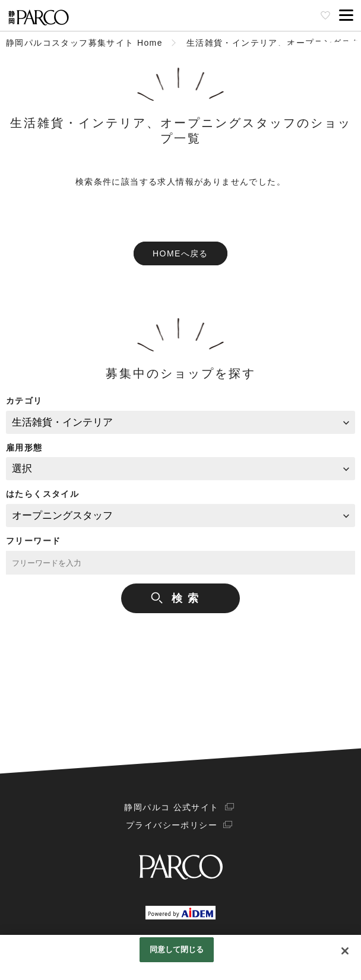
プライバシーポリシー (172, 825)
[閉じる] (345, 951)
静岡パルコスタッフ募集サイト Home (84, 43)
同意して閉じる (177, 949)
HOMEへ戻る (180, 253)
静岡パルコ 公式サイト (171, 807)
